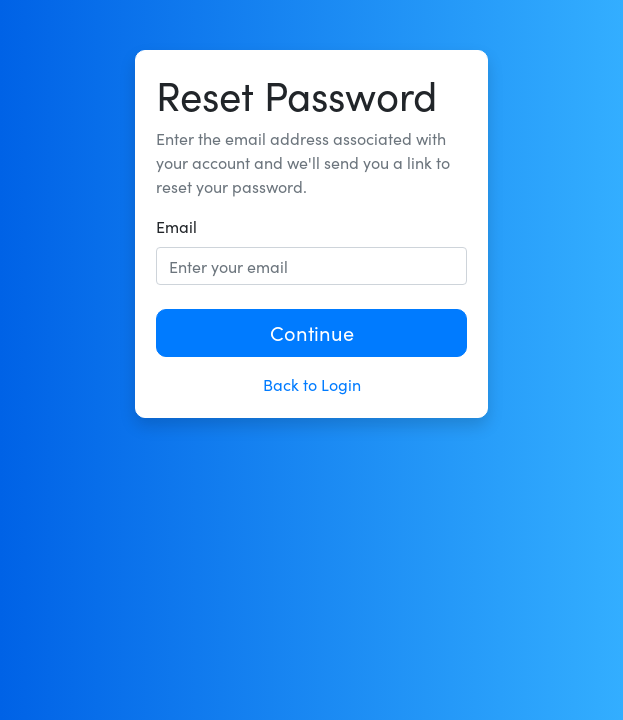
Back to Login (312, 384)
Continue (312, 332)
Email (176, 226)
